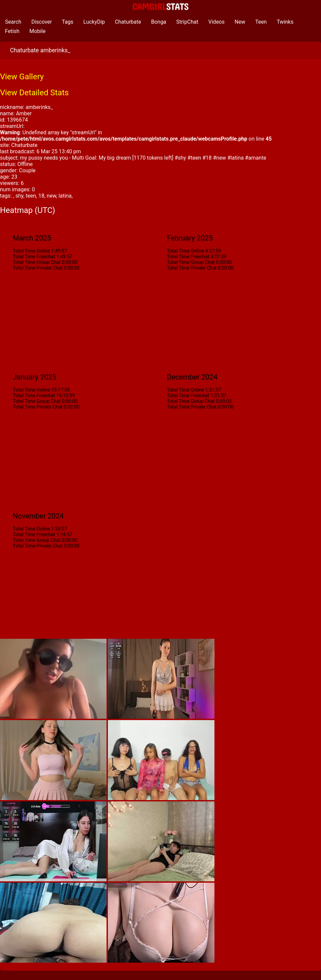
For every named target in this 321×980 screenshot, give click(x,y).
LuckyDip (94, 22)
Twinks (285, 22)
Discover (42, 22)
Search (13, 22)
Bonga (159, 22)
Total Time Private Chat (38, 268)
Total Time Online (32, 251)
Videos (217, 22)
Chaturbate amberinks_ (40, 50)
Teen (261, 22)
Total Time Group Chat (37, 262)
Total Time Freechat (34, 257)
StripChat (187, 22)
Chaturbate (128, 22)
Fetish (12, 31)
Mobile (37, 31)
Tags (68, 22)
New (240, 22)
